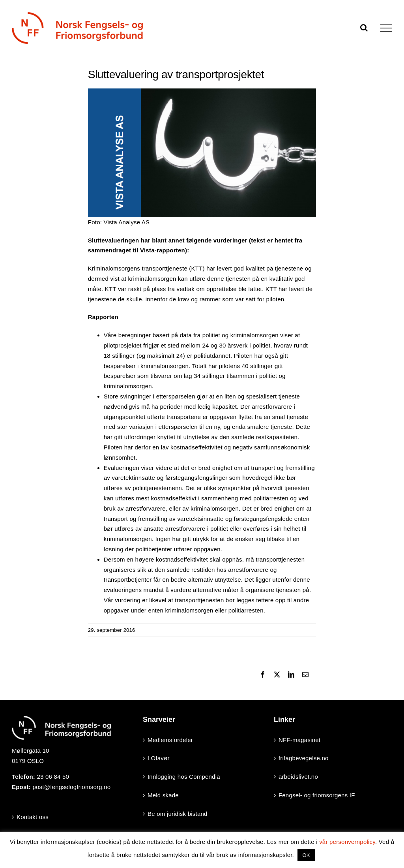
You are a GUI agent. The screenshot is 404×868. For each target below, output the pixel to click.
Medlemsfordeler (170, 740)
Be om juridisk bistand (178, 814)
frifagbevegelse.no (304, 758)
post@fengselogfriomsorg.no (71, 787)
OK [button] (306, 855)
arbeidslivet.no (298, 777)
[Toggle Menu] (386, 28)
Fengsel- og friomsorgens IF (317, 795)
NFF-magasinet (299, 740)
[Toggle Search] (364, 28)
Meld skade (163, 795)
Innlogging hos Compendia (184, 777)
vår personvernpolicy (347, 842)
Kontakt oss (33, 817)
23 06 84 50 (53, 777)
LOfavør (159, 758)
